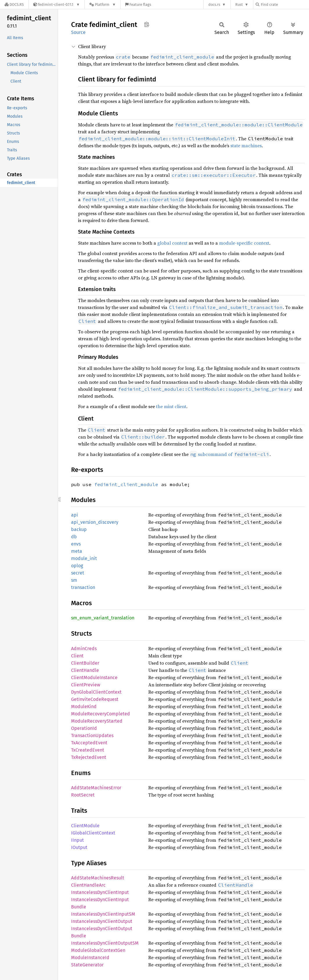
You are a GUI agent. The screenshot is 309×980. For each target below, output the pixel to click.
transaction (83, 587)
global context (172, 243)
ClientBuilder (85, 663)
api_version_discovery (95, 522)
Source (78, 32)
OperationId (84, 728)
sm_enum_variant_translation (103, 618)
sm (74, 580)
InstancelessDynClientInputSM (103, 914)
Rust (239, 4)
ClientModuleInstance (94, 678)
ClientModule (85, 826)
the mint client (171, 406)
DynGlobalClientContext (96, 692)
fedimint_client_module (126, 484)
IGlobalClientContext (93, 833)
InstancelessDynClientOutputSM (105, 943)
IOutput (79, 847)
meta (77, 551)
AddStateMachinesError (96, 788)
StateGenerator (87, 965)
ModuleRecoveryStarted (97, 721)
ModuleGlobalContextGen (98, 950)
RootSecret (83, 795)
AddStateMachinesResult (98, 878)
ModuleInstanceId (90, 958)
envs (76, 544)
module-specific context (244, 243)
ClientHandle (85, 670)
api (75, 515)
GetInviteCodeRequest (95, 699)
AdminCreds (84, 649)
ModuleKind (84, 707)
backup (79, 529)
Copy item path (147, 24)
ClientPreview (86, 685)
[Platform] (103, 4)
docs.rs (214, 4)
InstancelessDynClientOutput (102, 921)
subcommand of (230, 454)
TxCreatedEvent (88, 750)
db (74, 537)
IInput (77, 840)
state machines (246, 146)
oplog (77, 566)
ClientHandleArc (88, 885)
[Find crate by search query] (285, 4)
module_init (84, 558)
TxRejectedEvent (89, 757)
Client (77, 656)
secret (78, 573)
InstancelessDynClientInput (100, 892)
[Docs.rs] (14, 4)
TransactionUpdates (92, 736)
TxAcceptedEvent (89, 743)
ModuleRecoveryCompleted (101, 714)
